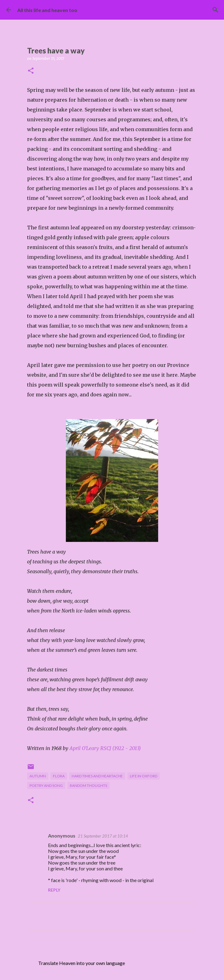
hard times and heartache (97, 776)
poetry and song (46, 786)
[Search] (215, 10)
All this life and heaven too (47, 10)
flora (59, 776)
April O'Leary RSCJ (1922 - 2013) (105, 748)
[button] (31, 71)
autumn (38, 776)
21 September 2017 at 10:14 (103, 836)
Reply (54, 890)
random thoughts (88, 786)
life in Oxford (144, 776)
